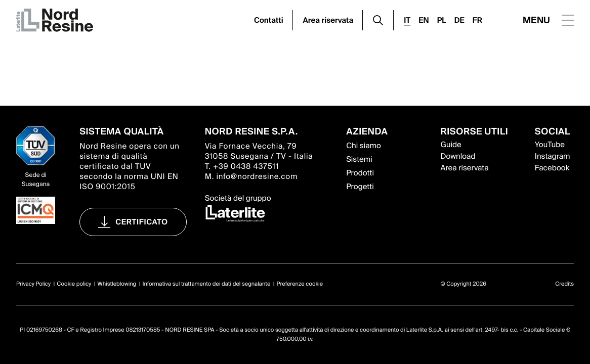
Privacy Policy (33, 284)
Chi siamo (364, 146)
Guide (451, 145)
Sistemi (359, 159)
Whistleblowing (117, 284)
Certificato (142, 222)
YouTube (550, 145)
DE (459, 20)
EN (424, 20)
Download (458, 156)
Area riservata (328, 20)
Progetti (360, 187)
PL (442, 20)
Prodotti (360, 173)
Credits (564, 284)
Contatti (269, 20)
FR (477, 20)
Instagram (553, 156)
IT (407, 20)
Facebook (552, 168)
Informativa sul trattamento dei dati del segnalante (206, 284)
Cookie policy (74, 284)
